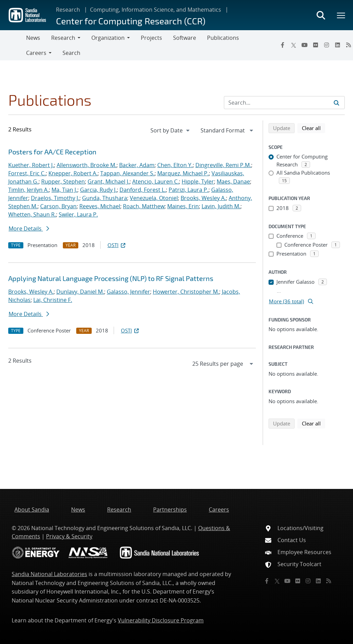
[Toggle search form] (321, 15)
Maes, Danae (233, 182)
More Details (29, 229)
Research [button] (63, 38)
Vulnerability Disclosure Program (161, 620)
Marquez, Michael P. (183, 173)
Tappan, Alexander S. (127, 173)
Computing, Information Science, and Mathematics (156, 10)
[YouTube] (305, 45)
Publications (223, 38)
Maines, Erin (183, 206)
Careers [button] (36, 53)
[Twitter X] (294, 45)
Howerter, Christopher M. (186, 292)
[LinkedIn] (338, 45)
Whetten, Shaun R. (32, 214)
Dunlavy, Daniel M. (80, 292)
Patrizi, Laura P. (189, 190)
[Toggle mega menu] (341, 15)
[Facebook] (283, 45)
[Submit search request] (337, 103)
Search (71, 53)
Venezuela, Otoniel (154, 198)
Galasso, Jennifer (128, 292)
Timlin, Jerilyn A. (29, 190)
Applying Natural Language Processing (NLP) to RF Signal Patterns (111, 278)
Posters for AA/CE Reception (52, 152)
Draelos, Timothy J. (55, 198)
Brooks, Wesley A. (203, 198)
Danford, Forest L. (143, 190)
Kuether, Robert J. (31, 165)
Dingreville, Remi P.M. (223, 165)
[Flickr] (316, 45)
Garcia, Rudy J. (98, 190)
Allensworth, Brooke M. (87, 165)
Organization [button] (108, 38)
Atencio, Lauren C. (156, 182)
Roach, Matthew (144, 206)
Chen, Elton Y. (175, 165)
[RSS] (329, 581)
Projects (151, 38)
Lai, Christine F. (53, 300)
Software (185, 38)
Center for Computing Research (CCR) (131, 21)
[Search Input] (284, 103)
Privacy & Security (69, 536)
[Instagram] (327, 45)
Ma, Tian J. (64, 190)
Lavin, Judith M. (221, 206)
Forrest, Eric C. (27, 173)
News (33, 38)
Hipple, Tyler (198, 182)
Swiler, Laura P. (78, 214)
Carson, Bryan (58, 206)
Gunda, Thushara (105, 198)
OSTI (117, 245)
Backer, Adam (137, 165)
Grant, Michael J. (109, 182)
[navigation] (171, 130)
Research (68, 10)
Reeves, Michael (100, 206)
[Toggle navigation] (13, 45)
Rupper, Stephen (63, 182)
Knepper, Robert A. (73, 173)
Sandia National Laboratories (49, 574)
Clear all (314, 128)
